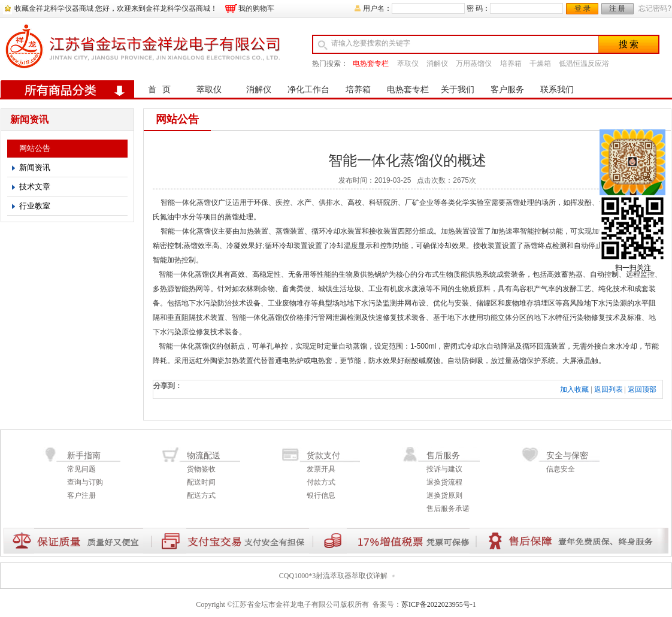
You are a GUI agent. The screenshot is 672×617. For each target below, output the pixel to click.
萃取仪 (408, 63)
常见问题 (81, 469)
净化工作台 (308, 90)
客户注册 (81, 495)
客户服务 (507, 90)
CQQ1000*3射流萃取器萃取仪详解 (333, 576)
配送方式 (201, 495)
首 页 (160, 90)
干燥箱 (540, 63)
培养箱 (511, 63)
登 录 (582, 8)
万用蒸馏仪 (474, 63)
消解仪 (437, 63)
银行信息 (321, 495)
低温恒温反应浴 (584, 63)
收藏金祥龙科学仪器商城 (54, 8)
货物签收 (201, 469)
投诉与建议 (444, 469)
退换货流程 (444, 482)
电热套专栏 (371, 63)
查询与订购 (85, 482)
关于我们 (458, 90)
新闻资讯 (35, 167)
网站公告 (35, 148)
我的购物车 (256, 8)
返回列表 (609, 389)
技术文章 (35, 187)
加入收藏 (574, 389)
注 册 (617, 8)
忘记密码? (655, 8)
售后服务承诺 (448, 509)
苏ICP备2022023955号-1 (439, 604)
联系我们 (557, 90)
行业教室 (35, 206)
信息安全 (561, 469)
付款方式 (321, 482)
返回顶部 (642, 389)
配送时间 (201, 482)
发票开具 (321, 469)
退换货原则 (444, 495)
